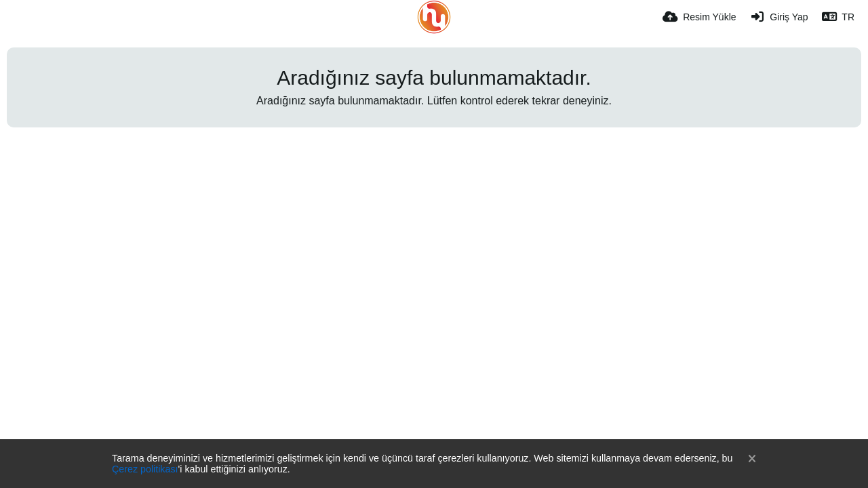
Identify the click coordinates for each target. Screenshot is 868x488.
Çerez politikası (145, 469)
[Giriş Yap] (779, 17)
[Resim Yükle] (699, 17)
